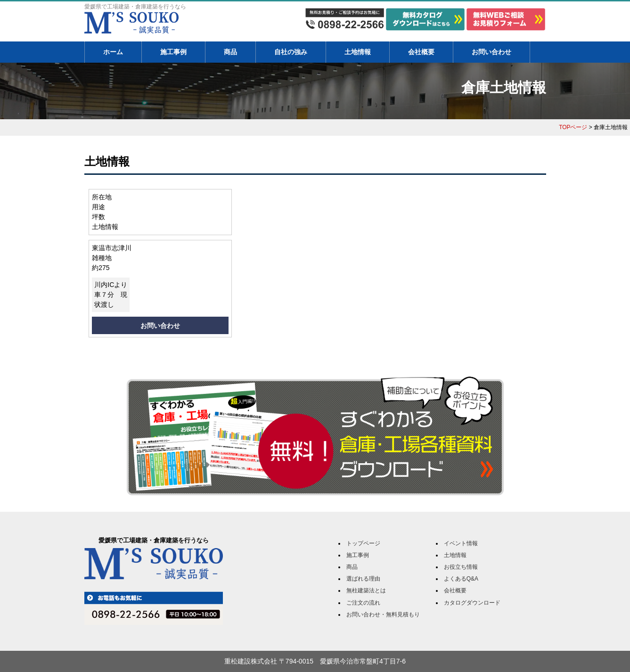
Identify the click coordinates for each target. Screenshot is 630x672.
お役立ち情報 (461, 567)
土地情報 (358, 52)
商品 (230, 52)
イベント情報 (461, 543)
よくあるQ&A (461, 579)
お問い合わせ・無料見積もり (383, 615)
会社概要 (421, 52)
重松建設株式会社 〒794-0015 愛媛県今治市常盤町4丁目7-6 (315, 661)
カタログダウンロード (472, 603)
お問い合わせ (491, 52)
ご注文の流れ (363, 603)
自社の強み (291, 52)
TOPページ (573, 127)
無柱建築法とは (366, 590)
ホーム (113, 52)
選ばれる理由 (363, 579)
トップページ (363, 543)
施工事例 (173, 52)
